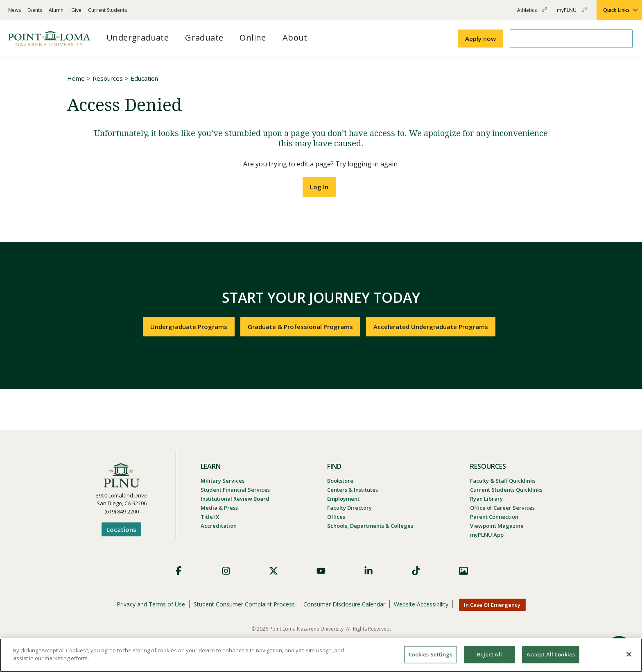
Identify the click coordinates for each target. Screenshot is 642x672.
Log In (319, 187)
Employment (343, 499)
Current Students (107, 10)
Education (144, 78)
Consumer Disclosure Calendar (344, 604)
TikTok (416, 571)
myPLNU (572, 13)
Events (35, 10)
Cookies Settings (431, 654)
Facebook (179, 571)
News (15, 10)
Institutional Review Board (235, 499)
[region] (321, 655)
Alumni (57, 10)
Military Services (223, 481)
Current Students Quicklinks (506, 490)
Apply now (480, 39)
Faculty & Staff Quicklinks (503, 481)
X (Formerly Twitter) (274, 571)
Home (76, 78)
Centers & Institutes (353, 490)
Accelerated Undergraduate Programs (431, 327)
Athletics (532, 13)
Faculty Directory (349, 508)
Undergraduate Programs (189, 327)
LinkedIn (368, 571)
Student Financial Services (235, 490)
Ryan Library (486, 499)
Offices (336, 517)
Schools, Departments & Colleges (370, 526)
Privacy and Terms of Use (151, 604)
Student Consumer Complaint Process (244, 604)
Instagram (226, 571)
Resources (108, 78)
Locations (121, 529)
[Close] (629, 654)
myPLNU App (487, 535)
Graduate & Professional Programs (300, 327)
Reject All (489, 654)
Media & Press (219, 508)
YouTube (321, 571)
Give (76, 10)
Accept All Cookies (551, 654)
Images (463, 571)
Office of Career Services (502, 508)
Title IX (210, 517)
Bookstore (340, 481)
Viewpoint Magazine (497, 526)
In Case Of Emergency (492, 605)
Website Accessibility (421, 604)
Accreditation (219, 526)
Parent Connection (494, 517)
